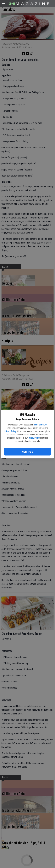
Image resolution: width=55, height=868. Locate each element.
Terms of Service (40, 425)
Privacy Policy (10, 431)
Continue (27, 452)
